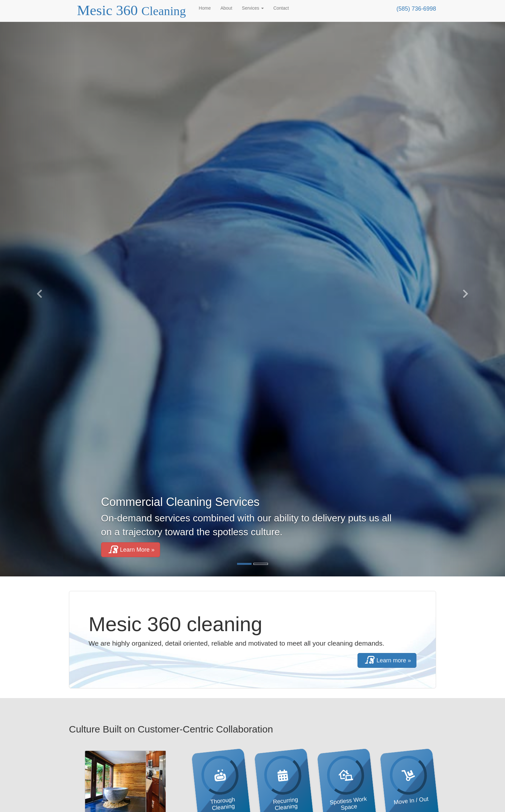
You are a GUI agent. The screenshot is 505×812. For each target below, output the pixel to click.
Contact (281, 8)
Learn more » (387, 660)
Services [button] (253, 8)
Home (205, 8)
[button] (38, 292)
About (226, 8)
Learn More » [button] (131, 550)
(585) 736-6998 (416, 9)
